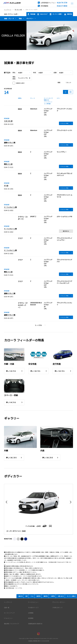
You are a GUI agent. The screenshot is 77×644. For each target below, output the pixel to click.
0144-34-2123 (9, 124)
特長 (20, 19)
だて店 (6, 186)
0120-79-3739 (62, 3)
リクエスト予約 (66, 123)
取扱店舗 (31, 14)
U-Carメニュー (8, 618)
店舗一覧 (7, 608)
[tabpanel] (38, 35)
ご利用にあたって (57, 608)
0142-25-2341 (9, 189)
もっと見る (40, 325)
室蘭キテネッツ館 (10, 142)
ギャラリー (30, 19)
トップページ (8, 602)
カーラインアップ (9, 613)
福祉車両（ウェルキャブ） (12, 624)
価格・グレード (9, 19)
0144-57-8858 (62, 6)
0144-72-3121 (9, 167)
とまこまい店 (8, 121)
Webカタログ (42, 14)
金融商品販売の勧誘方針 (35, 624)
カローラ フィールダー (11, 14)
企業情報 (31, 613)
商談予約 (68, 14)
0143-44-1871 (9, 146)
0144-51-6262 (9, 210)
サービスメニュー (33, 602)
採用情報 (31, 618)
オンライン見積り (56, 14)
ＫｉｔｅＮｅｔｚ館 (10, 207)
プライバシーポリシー (59, 602)
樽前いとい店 (8, 164)
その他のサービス (33, 608)
